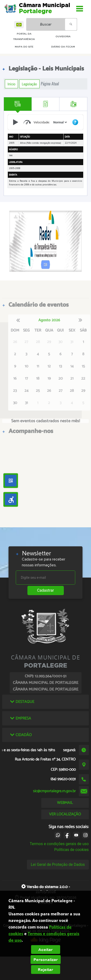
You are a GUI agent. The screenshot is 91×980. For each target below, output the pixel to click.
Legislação (29, 84)
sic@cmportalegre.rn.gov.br (54, 791)
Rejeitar (45, 970)
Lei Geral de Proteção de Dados (58, 865)
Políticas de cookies (71, 850)
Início (11, 84)
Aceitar (45, 950)
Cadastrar (46, 590)
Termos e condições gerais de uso (59, 844)
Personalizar (46, 960)
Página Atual (50, 84)
